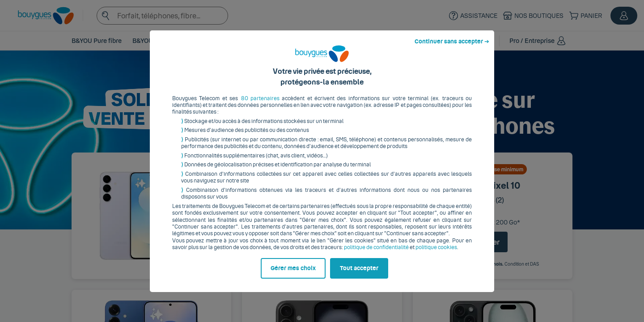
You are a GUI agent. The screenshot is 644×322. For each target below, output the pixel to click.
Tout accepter (359, 275)
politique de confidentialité (376, 254)
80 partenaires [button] (260, 105)
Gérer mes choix (293, 275)
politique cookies (436, 254)
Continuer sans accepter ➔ (452, 48)
